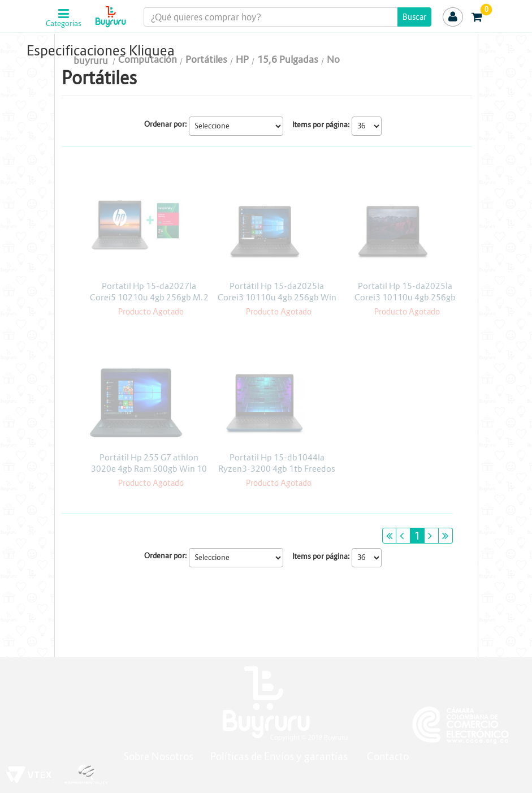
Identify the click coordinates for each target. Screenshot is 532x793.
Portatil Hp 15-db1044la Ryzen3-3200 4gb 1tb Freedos (277, 463)
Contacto (388, 757)
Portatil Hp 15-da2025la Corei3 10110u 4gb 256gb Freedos (405, 297)
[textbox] (288, 17)
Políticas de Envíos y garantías (280, 757)
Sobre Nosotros (158, 757)
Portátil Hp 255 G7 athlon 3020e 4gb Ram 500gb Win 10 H (149, 469)
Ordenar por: (166, 124)
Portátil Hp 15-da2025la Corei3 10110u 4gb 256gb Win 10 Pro (277, 297)
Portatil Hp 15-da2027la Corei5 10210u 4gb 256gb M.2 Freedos (149, 297)
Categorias (64, 24)
